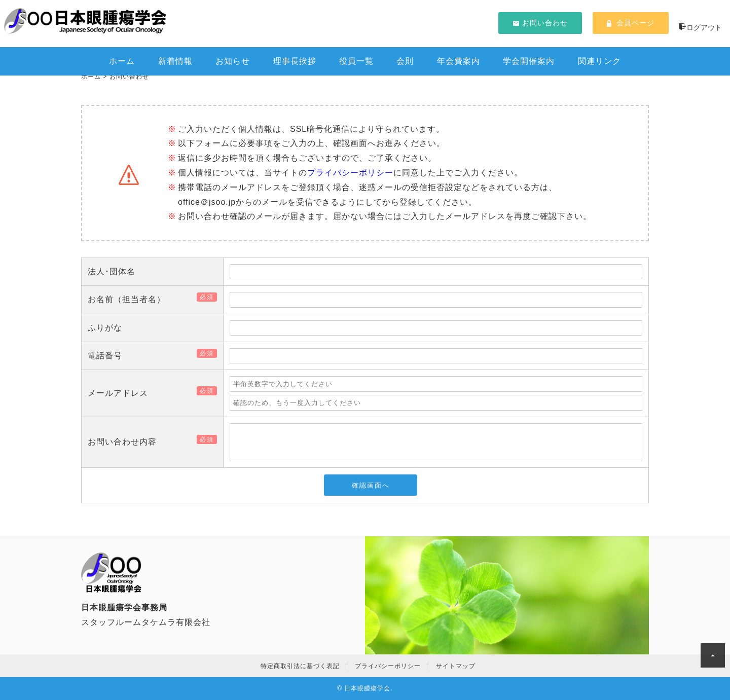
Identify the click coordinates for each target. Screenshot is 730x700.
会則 (405, 61)
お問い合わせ (540, 23)
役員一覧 (356, 61)
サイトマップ (456, 666)
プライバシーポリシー (350, 173)
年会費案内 (459, 61)
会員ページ (631, 23)
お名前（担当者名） (131, 299)
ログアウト (701, 27)
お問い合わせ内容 (126, 442)
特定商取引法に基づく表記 (300, 666)
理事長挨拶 (295, 61)
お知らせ (233, 61)
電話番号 (109, 356)
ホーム (122, 61)
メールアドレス (122, 393)
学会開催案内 (529, 61)
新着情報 (175, 61)
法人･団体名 (112, 271)
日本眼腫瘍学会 (367, 688)
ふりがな (105, 328)
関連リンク (599, 61)
